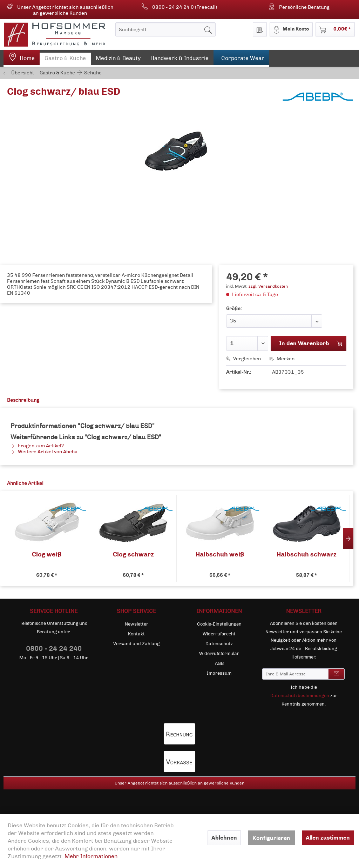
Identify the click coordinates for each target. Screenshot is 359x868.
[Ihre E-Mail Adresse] (295, 674)
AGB (219, 663)
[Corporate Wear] (241, 58)
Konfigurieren (271, 838)
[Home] (22, 58)
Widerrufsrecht (219, 634)
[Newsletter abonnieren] (336, 674)
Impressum (219, 673)
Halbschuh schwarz (307, 555)
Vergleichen (243, 359)
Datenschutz (219, 644)
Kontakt (136, 634)
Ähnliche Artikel (25, 483)
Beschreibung (23, 400)
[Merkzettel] (260, 29)
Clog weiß (47, 555)
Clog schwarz (133, 555)
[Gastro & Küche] (65, 60)
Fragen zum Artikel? (37, 446)
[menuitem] (166, 29)
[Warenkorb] (335, 29)
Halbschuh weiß (220, 555)
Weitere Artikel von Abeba (44, 452)
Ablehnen (224, 838)
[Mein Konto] (291, 29)
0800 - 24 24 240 (54, 649)
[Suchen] (208, 29)
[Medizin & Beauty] (118, 60)
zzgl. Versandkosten (268, 286)
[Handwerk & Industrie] (179, 60)
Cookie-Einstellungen (219, 624)
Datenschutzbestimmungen (300, 696)
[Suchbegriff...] (166, 29)
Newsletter (137, 624)
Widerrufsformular (219, 654)
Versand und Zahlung (136, 644)
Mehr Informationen (91, 856)
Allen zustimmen (328, 838)
